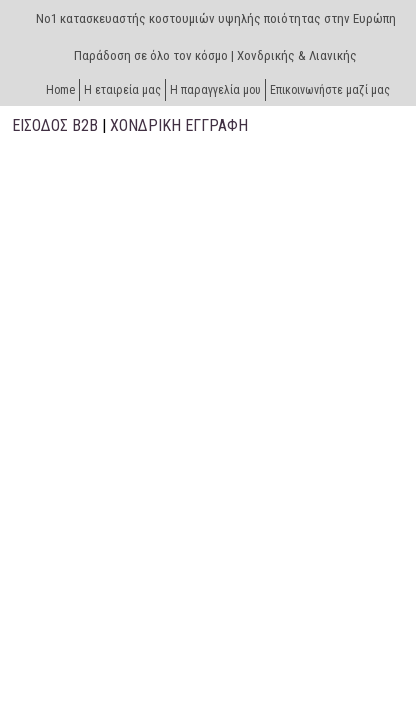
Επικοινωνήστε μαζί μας (330, 90)
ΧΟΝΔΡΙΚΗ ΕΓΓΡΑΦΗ (179, 125)
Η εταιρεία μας (122, 90)
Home (60, 90)
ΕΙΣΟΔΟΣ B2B (55, 125)
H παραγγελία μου (215, 90)
